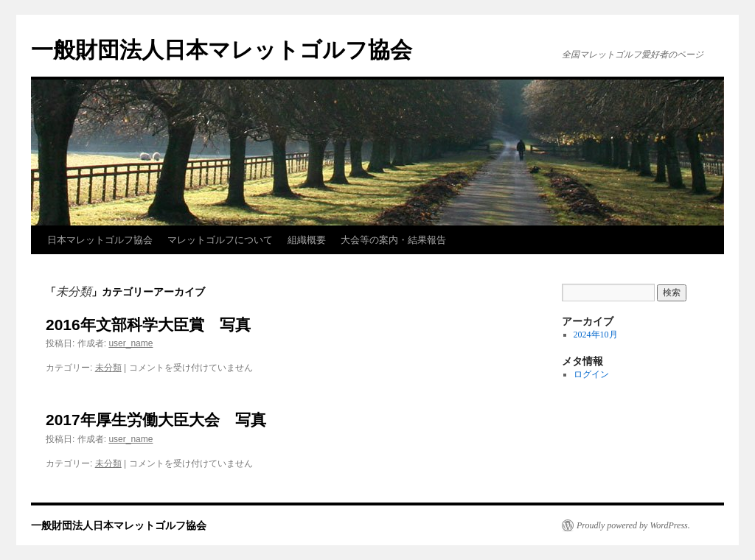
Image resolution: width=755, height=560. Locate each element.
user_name (131, 343)
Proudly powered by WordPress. (633, 525)
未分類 (108, 368)
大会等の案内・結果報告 (393, 240)
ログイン (591, 374)
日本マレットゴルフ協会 (100, 240)
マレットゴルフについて (220, 240)
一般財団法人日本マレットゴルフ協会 (222, 50)
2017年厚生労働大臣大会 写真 (156, 420)
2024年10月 (596, 335)
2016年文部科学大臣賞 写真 (148, 325)
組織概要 (307, 240)
